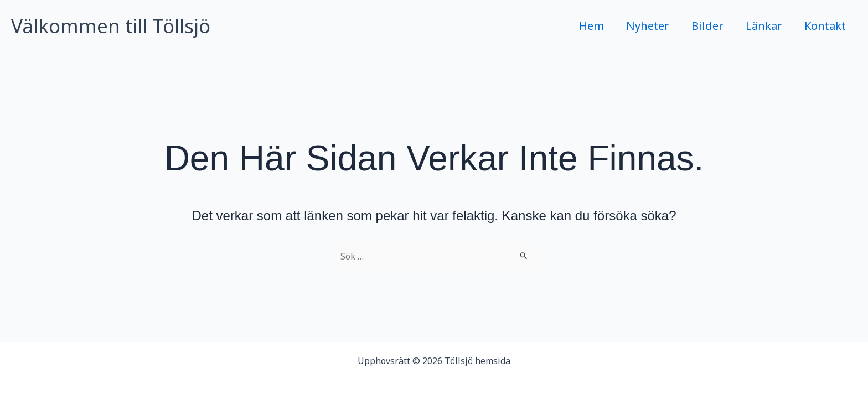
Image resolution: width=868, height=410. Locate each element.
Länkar (764, 26)
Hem (591, 26)
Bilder (707, 26)
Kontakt (825, 26)
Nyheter (648, 26)
